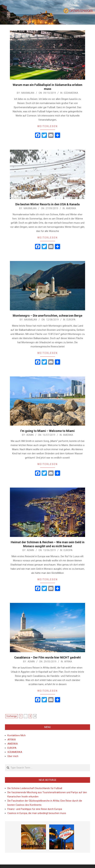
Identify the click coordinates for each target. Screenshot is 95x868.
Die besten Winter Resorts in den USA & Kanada (47, 204)
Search (5, 764)
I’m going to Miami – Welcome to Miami (47, 431)
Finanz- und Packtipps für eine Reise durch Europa (35, 809)
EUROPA (71, 320)
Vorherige (12, 716)
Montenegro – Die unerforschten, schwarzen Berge (47, 316)
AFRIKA (68, 662)
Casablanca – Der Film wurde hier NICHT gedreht (47, 657)
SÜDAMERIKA (71, 93)
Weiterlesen (47, 126)
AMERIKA (71, 208)
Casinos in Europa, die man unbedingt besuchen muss (37, 813)
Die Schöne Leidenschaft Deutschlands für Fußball (35, 788)
